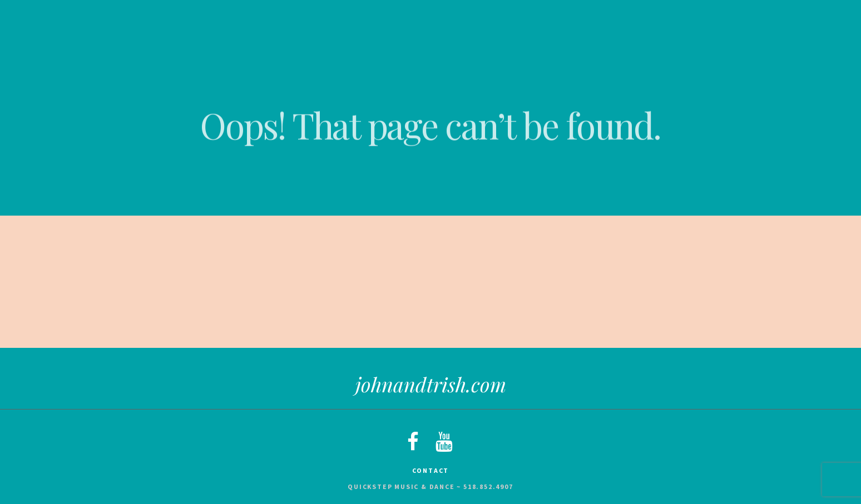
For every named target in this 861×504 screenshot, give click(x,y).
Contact (431, 470)
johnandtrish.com (431, 384)
